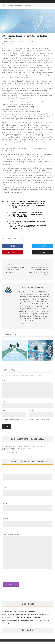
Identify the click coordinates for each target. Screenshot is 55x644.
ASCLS (4, 238)
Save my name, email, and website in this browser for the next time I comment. (27, 422)
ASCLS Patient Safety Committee (10, 42)
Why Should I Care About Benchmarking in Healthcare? (19, 614)
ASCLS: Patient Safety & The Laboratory (31, 42)
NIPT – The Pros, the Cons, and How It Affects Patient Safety (21, 620)
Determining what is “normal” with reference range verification (16, 268)
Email (4, 413)
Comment (5, 380)
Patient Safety (13, 238)
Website (31, 413)
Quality (22, 238)
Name (4, 404)
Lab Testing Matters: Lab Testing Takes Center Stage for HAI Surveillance (25, 617)
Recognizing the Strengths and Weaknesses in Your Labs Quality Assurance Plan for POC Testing (39, 270)
